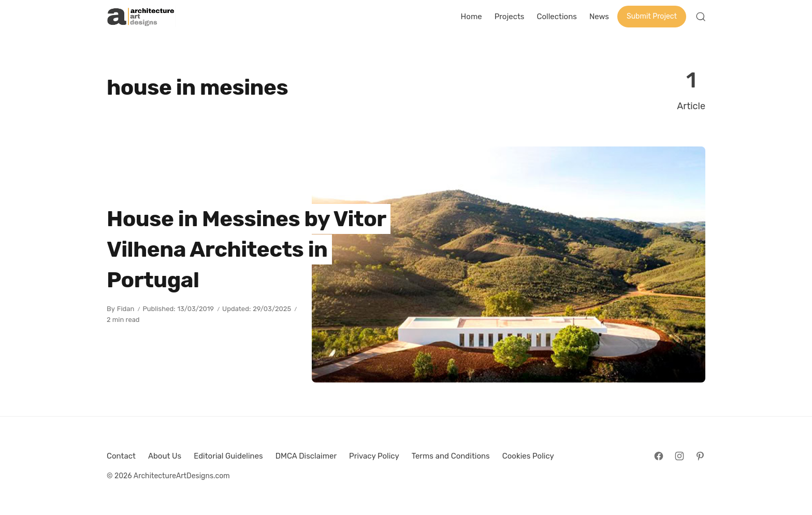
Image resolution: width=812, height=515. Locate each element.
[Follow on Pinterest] (700, 456)
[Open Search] (701, 17)
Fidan (126, 309)
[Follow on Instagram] (679, 456)
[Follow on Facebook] (659, 456)
